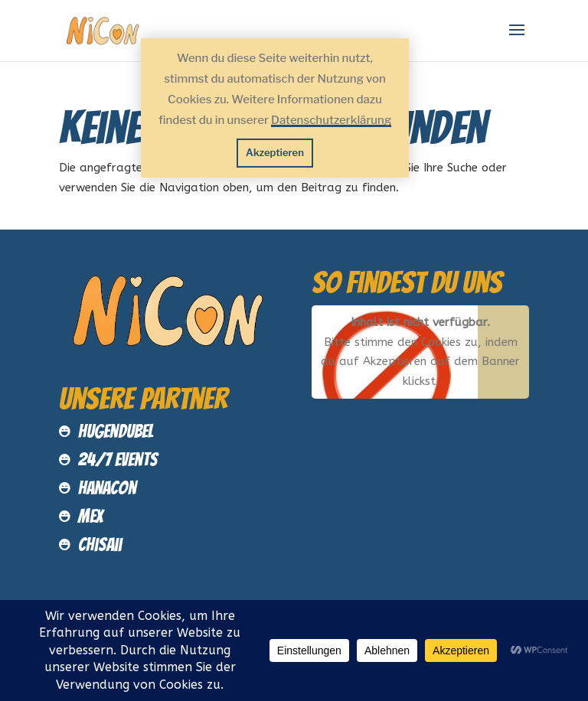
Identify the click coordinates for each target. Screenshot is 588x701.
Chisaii (100, 544)
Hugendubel (116, 431)
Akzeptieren (275, 152)
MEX (91, 516)
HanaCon (107, 488)
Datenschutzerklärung (331, 120)
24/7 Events (118, 460)
